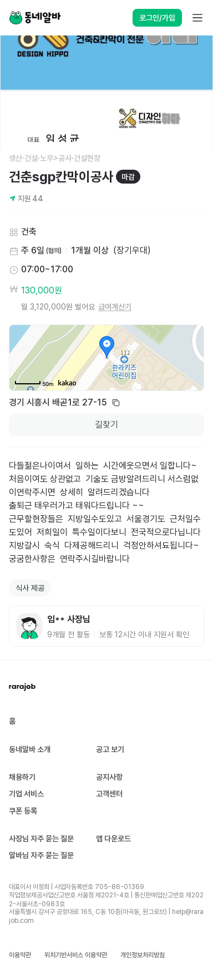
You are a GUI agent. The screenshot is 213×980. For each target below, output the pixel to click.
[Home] (35, 18)
